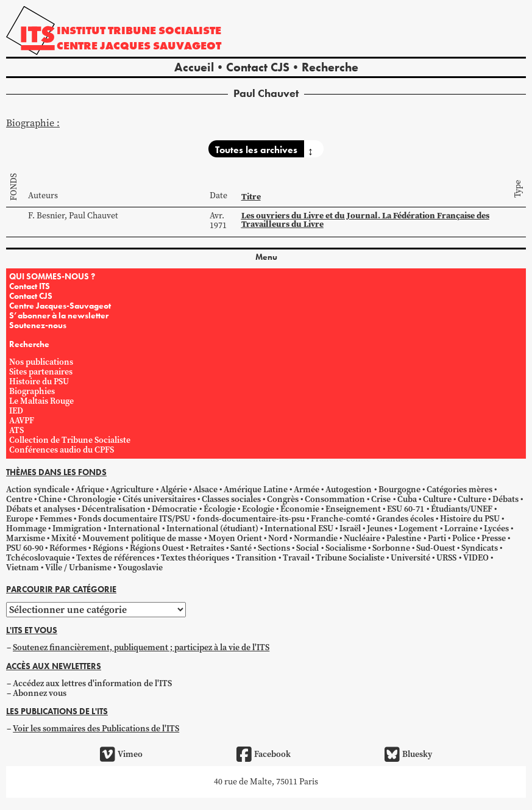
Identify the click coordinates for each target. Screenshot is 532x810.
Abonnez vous (40, 693)
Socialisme (346, 548)
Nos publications (41, 362)
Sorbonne (391, 548)
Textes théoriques (195, 558)
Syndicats (480, 548)
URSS (446, 558)
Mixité (64, 538)
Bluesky (408, 754)
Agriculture (132, 489)
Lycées (496, 529)
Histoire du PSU (39, 382)
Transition (256, 558)
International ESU (299, 529)
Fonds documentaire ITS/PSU (134, 519)
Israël (350, 529)
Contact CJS (258, 67)
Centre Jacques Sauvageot (139, 45)
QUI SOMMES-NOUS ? (52, 276)
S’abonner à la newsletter (59, 315)
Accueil (194, 67)
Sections (274, 548)
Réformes (68, 548)
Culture (437, 499)
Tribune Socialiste (350, 558)
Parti (437, 538)
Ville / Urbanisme (78, 568)
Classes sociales (231, 499)
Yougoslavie (140, 568)
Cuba (407, 499)
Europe (20, 519)
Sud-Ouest (436, 548)
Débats (505, 499)
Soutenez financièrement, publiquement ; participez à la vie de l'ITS (141, 647)
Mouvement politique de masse (142, 538)
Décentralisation (114, 509)
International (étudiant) (212, 529)
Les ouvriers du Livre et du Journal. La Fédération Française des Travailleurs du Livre (365, 220)
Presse (494, 538)
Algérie (174, 489)
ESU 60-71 (406, 509)
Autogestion (349, 489)
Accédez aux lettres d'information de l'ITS (92, 683)
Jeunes (380, 529)
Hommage (26, 529)
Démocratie (174, 509)
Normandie (316, 538)
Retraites (207, 548)
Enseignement (353, 509)
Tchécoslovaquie (38, 558)
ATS (16, 430)
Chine (50, 499)
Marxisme (26, 538)
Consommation (335, 499)
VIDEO (476, 558)
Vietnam (23, 568)
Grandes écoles (405, 519)
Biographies (32, 391)
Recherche (330, 67)
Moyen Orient (235, 538)
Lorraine (461, 529)
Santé (241, 548)
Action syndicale (38, 489)
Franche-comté (341, 519)
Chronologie (92, 499)
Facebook (264, 754)
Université (410, 558)
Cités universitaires (159, 499)
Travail (296, 558)
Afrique (90, 489)
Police (464, 538)
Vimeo (121, 754)
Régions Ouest (157, 548)
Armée (307, 489)
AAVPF (22, 421)
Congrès (283, 499)
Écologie (220, 509)
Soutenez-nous (38, 325)
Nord (278, 538)
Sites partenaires (41, 372)
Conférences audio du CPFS (62, 450)
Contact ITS (30, 286)
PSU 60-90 (25, 548)
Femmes (56, 519)
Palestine (404, 538)
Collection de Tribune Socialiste (70, 440)
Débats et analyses (41, 509)
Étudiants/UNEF (462, 509)
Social (307, 548)
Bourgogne (399, 489)
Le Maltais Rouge (41, 401)
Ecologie (258, 509)
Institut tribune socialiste (139, 30)
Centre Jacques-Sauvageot (60, 306)
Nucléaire (362, 538)
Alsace (205, 489)
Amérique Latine (256, 489)
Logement (418, 529)
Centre (19, 499)
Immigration (77, 529)
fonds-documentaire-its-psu (251, 519)
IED (16, 411)
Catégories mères (459, 489)
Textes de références (115, 558)
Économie (300, 509)
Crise (381, 499)
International (134, 529)
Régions (108, 548)
